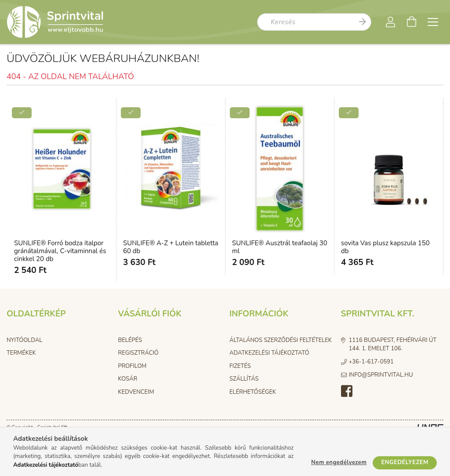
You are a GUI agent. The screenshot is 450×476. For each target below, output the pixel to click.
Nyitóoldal (24, 340)
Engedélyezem (405, 462)
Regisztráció (138, 353)
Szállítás (244, 379)
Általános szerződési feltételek (281, 340)
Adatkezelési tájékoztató (269, 353)
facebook (347, 391)
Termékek (21, 353)
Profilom (132, 366)
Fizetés (240, 366)
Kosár (128, 379)
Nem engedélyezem (339, 462)
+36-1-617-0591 (371, 362)
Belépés (130, 340)
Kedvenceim (136, 392)
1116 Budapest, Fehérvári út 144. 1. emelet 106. (393, 345)
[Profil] (391, 22)
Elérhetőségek (253, 392)
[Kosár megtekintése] (412, 22)
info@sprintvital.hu (381, 375)
